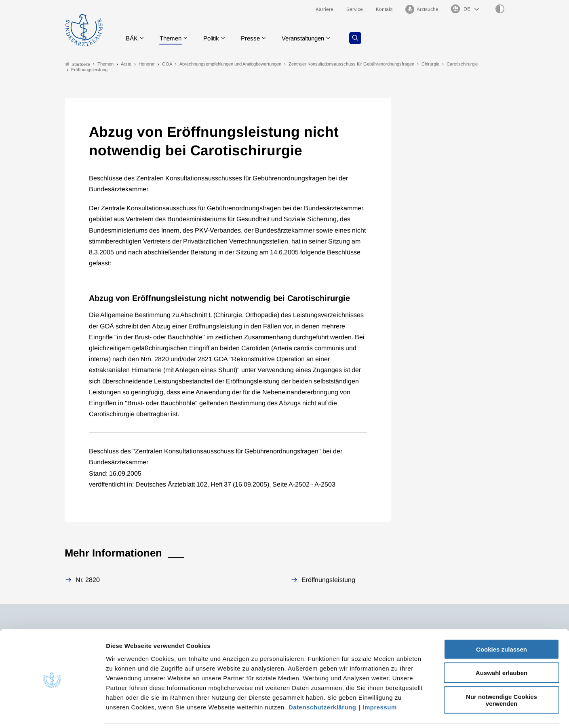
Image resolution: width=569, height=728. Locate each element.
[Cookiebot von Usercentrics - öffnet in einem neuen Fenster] (52, 712)
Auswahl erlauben (502, 645)
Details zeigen (430, 712)
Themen (174, 38)
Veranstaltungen (312, 38)
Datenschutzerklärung (322, 679)
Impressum (380, 679)
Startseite (78, 64)
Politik (216, 38)
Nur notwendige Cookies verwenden (502, 672)
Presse (257, 38)
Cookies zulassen (502, 621)
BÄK (133, 38)
